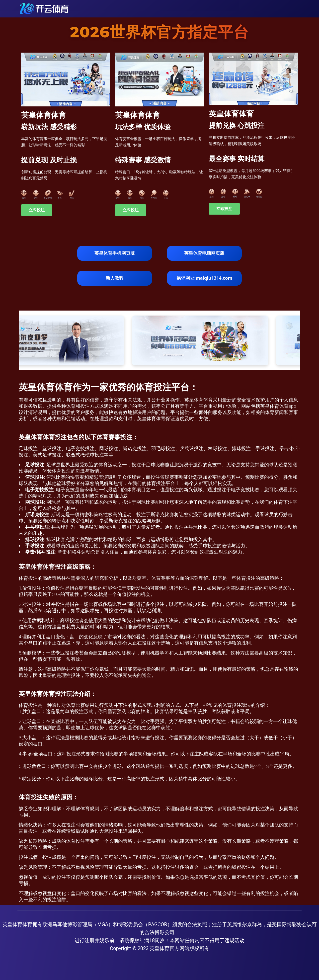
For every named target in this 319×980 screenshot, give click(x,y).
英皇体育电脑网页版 (204, 253)
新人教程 (115, 278)
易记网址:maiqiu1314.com (204, 278)
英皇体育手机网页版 (115, 253)
